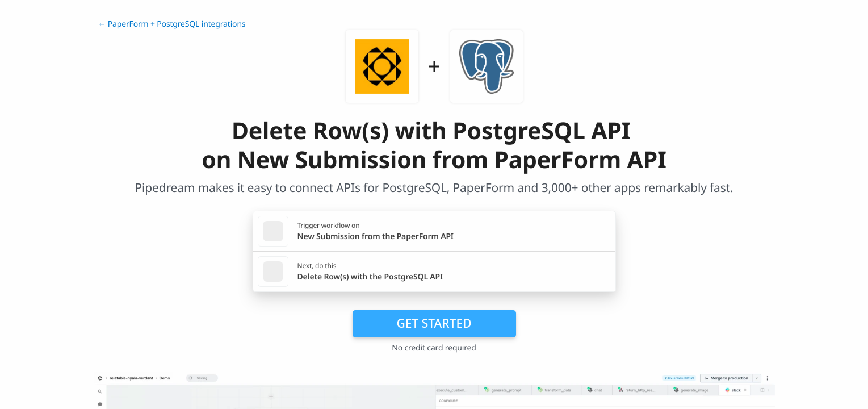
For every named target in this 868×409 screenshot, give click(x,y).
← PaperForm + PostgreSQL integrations (172, 24)
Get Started (434, 323)
